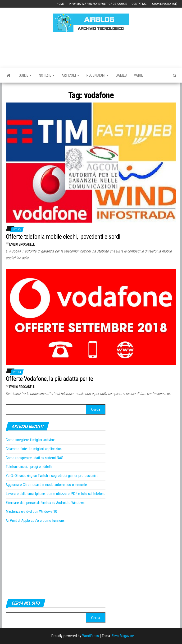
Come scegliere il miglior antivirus (31, 440)
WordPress (91, 636)
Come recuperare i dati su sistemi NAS (34, 458)
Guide (25, 75)
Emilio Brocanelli (22, 244)
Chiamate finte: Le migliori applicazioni (34, 449)
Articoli (70, 75)
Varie (138, 75)
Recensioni (97, 75)
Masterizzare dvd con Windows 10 (31, 511)
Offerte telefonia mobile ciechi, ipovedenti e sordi (63, 237)
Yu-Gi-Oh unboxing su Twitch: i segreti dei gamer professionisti (52, 476)
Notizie (47, 75)
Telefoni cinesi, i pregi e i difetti (29, 467)
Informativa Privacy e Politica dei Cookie (98, 4)
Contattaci (139, 4)
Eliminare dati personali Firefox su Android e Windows (45, 503)
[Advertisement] (92, 49)
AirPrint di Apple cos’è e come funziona (35, 520)
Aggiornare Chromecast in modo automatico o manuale (46, 485)
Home (60, 4)
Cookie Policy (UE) (165, 4)
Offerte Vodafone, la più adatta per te (49, 379)
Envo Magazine (123, 636)
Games (121, 75)
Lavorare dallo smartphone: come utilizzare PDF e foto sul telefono (56, 494)
